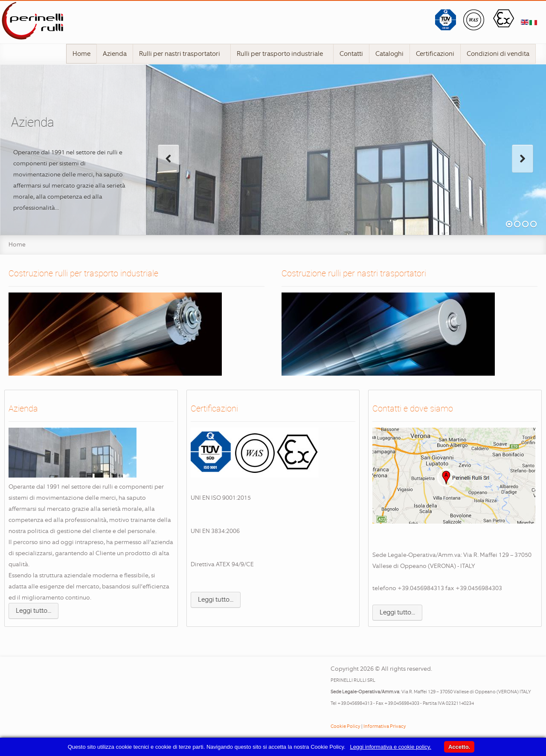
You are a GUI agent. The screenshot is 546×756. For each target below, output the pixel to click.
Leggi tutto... (33, 611)
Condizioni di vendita (498, 54)
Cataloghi (389, 54)
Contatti (351, 54)
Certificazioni (435, 54)
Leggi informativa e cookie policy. (391, 747)
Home (81, 54)
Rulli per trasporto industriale (283, 54)
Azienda (115, 54)
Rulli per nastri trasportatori (183, 54)
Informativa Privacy (385, 726)
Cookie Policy (346, 726)
